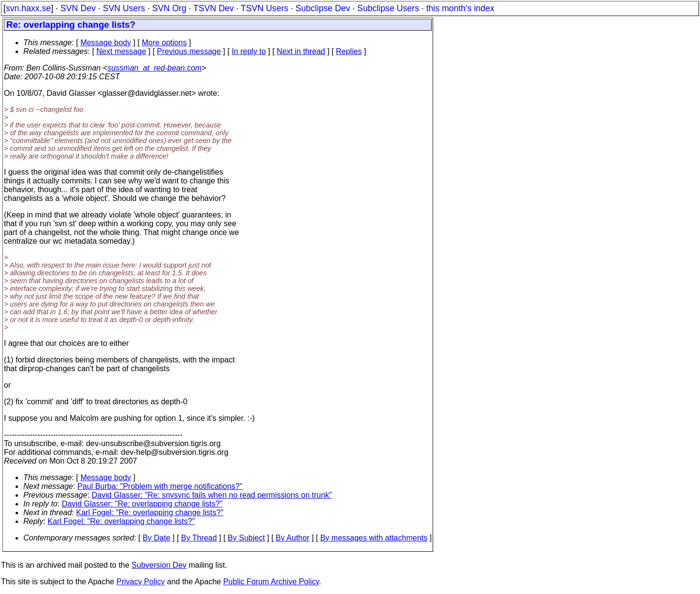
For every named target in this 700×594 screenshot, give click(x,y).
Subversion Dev (159, 565)
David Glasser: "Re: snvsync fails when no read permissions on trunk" (212, 495)
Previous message (189, 51)
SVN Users (124, 8)
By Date (156, 538)
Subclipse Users (388, 8)
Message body (105, 43)
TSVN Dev (214, 8)
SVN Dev (78, 8)
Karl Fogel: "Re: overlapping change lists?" (150, 513)
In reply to (249, 51)
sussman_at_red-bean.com (155, 68)
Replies (349, 51)
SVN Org (169, 8)
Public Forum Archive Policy (271, 582)
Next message (121, 51)
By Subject (246, 538)
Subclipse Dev (323, 8)
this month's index (460, 8)
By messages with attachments (374, 538)
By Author (292, 538)
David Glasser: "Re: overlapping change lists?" (142, 504)
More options (165, 43)
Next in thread (301, 51)
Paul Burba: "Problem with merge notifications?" (160, 486)
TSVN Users (264, 8)
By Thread (199, 538)
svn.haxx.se (28, 8)
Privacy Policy (140, 582)
